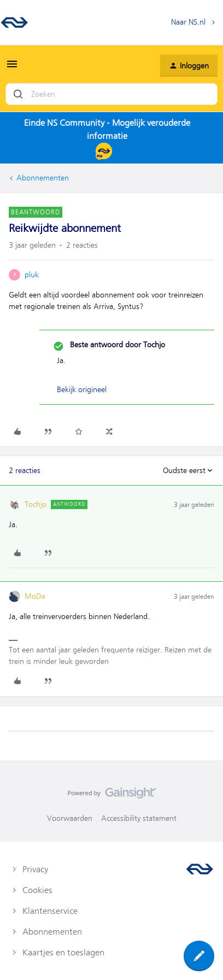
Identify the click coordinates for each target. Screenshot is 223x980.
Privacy (35, 870)
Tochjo (36, 504)
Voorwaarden (70, 818)
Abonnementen (43, 178)
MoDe (35, 596)
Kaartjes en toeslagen (63, 953)
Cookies (37, 890)
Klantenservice (50, 911)
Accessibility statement (139, 818)
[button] (12, 68)
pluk (32, 275)
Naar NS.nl (188, 22)
